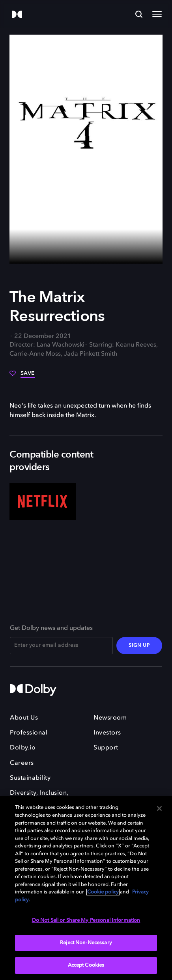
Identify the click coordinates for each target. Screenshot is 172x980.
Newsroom (110, 718)
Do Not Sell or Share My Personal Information (86, 920)
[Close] (159, 808)
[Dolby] (17, 15)
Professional (29, 733)
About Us (24, 718)
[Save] (22, 376)
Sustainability (30, 778)
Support (106, 748)
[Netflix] (43, 502)
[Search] (139, 14)
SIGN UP (139, 646)
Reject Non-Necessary (86, 943)
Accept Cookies (86, 965)
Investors (107, 733)
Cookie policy (103, 892)
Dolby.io (23, 748)
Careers (22, 763)
